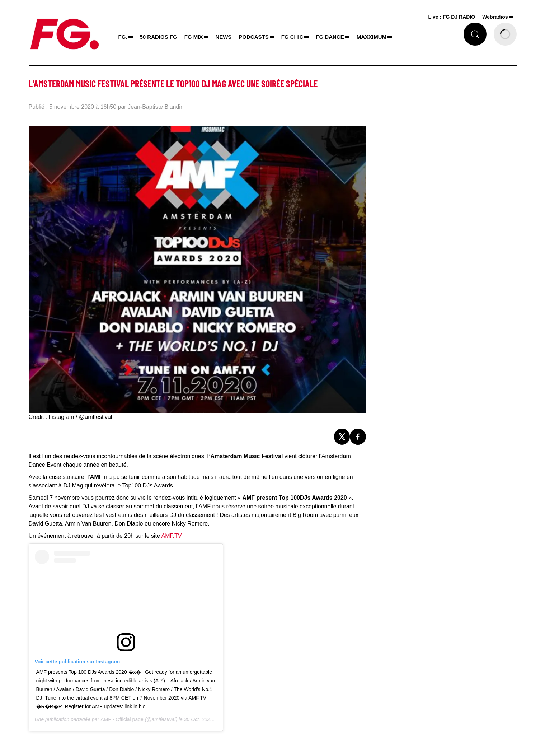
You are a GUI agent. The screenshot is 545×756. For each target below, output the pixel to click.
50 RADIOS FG (159, 37)
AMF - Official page (122, 719)
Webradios (495, 17)
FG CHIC (292, 37)
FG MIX (194, 37)
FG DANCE (330, 37)
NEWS (223, 37)
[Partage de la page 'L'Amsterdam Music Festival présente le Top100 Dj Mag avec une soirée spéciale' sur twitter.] (342, 437)
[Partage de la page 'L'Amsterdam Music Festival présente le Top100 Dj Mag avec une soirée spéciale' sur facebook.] (358, 437)
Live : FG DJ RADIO (452, 17)
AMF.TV (171, 536)
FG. (123, 37)
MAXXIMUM (372, 37)
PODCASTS (253, 37)
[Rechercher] (475, 34)
